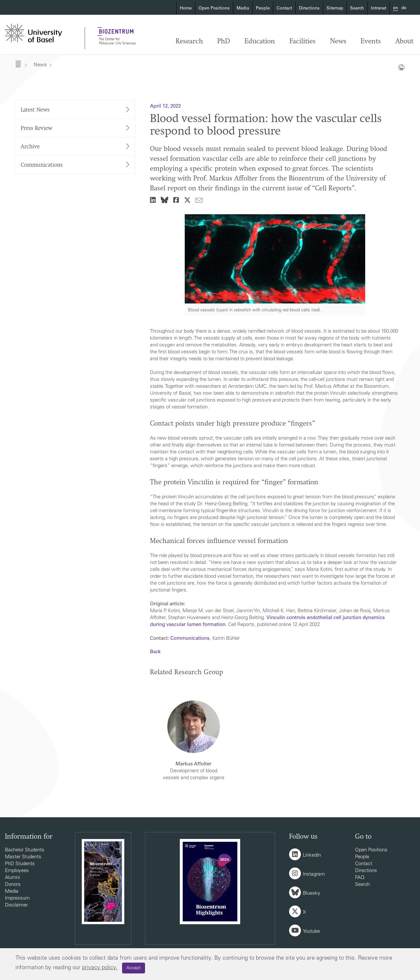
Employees (17, 871)
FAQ (360, 878)
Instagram (314, 875)
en (396, 8)
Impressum (17, 898)
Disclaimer (16, 905)
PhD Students (20, 864)
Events (371, 42)
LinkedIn (312, 855)
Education (260, 42)
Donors (13, 885)
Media (243, 9)
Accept (134, 968)
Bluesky (312, 894)
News (338, 42)
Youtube (311, 932)
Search (357, 9)
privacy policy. (100, 968)
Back (155, 652)
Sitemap (335, 9)
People (263, 9)
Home (186, 9)
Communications (190, 639)
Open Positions (214, 9)
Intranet (378, 9)
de (404, 8)
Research (189, 42)
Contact (284, 9)
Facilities (303, 42)
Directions (309, 9)
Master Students (23, 857)
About (404, 42)
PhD (224, 42)
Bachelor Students (25, 850)
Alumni (12, 878)
